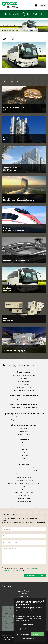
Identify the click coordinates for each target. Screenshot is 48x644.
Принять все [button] (38, 634)
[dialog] (30, 620)
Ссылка (7, 14)
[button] (30, 639)
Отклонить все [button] (23, 634)
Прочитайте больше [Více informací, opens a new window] (22, 620)
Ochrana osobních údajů (10, 635)
